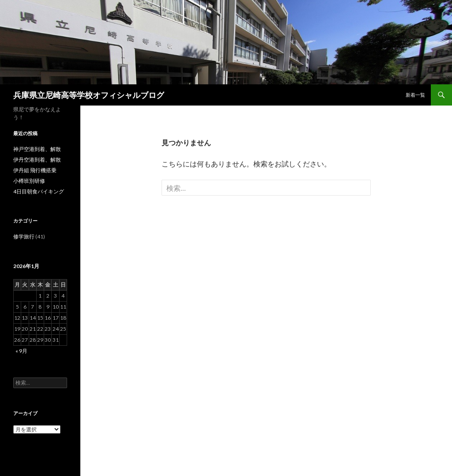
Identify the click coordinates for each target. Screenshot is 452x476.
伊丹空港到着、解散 (37, 160)
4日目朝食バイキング (39, 191)
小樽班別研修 (29, 181)
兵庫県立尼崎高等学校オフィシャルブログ (89, 95)
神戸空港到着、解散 (37, 149)
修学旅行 (24, 236)
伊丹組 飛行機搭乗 (35, 170)
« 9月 (21, 351)
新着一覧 (415, 95)
